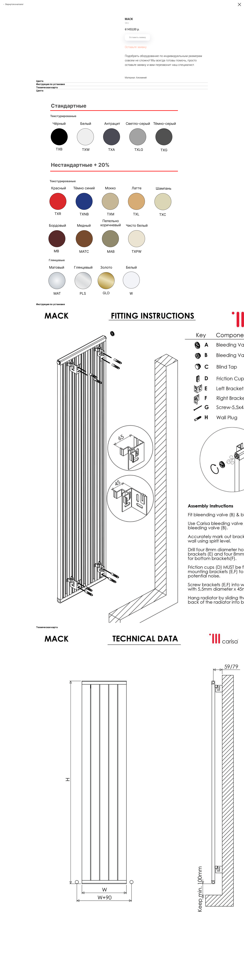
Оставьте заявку (136, 47)
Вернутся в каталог (15, 4)
